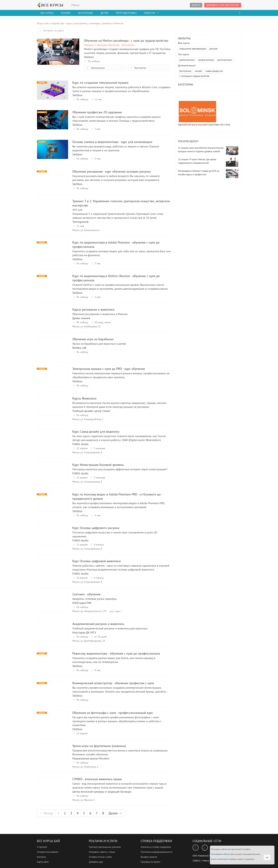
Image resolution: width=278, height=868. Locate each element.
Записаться (95, 68)
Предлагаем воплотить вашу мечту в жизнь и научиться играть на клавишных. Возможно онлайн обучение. (120, 752)
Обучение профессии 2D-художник (53, 123)
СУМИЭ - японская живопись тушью (53, 790)
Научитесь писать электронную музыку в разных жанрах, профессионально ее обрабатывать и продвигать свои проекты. (121, 375)
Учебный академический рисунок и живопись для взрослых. (110, 628)
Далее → (115, 813)
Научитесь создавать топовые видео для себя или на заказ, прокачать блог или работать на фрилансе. (122, 253)
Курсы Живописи (53, 409)
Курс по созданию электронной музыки (53, 93)
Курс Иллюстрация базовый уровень (53, 476)
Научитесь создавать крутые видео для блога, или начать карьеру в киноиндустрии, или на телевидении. (114, 660)
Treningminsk (80, 222)
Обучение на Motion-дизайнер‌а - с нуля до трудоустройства (58, 51)
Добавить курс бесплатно (223, 5)
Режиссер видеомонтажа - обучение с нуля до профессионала (53, 664)
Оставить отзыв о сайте (100, 857)
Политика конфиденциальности (156, 852)
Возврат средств (149, 857)
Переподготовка (126, 13)
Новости (150, 13)
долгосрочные (225, 60)
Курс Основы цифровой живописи (53, 572)
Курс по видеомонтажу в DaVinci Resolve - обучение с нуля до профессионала (53, 287)
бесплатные (185, 71)
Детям (104, 13)
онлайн (198, 71)
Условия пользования (48, 852)
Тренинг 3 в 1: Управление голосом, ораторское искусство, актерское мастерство (53, 212)
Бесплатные (86, 13)
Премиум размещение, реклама (105, 847)
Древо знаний (81, 318)
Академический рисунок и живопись (53, 635)
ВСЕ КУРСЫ (50, 5)
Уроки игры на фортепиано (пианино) (53, 757)
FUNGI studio (80, 444)
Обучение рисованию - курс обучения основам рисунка (53, 182)
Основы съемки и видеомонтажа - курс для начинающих (53, 153)
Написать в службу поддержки (156, 847)
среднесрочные (206, 60)
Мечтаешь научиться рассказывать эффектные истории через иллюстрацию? (120, 469)
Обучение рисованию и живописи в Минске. (100, 314)
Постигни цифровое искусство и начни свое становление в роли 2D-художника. (115, 534)
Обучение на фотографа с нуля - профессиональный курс (53, 724)
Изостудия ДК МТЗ (84, 632)
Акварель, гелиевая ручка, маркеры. (95, 599)
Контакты (138, 68)
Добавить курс (96, 862)
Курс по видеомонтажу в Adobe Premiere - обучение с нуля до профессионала (53, 253)
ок (267, 857)
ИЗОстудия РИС (82, 603)
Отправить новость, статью (102, 852)
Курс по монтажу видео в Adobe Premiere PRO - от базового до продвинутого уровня (53, 505)
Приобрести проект (150, 862)
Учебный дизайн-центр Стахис (91, 411)
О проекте (42, 847)
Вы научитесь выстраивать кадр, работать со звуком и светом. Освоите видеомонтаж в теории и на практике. (116, 148)
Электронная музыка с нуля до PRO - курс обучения (53, 380)
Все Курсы (47, 13)
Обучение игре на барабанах (53, 350)
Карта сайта (43, 862)
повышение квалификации (193, 49)
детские (214, 49)
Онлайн (66, 13)
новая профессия (214, 71)
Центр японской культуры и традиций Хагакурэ (102, 792)
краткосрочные (187, 60)
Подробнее (249, 859)
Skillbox (89, 57)
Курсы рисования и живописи (53, 320)
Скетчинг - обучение (53, 605)
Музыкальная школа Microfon (91, 758)
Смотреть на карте (51, 31)
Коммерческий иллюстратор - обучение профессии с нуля (53, 694)
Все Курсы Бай (48, 841)
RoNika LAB (79, 348)
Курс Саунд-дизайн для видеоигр (53, 442)
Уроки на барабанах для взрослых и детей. (99, 344)
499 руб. (78, 210)
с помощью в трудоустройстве (194, 76)
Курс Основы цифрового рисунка (53, 539)
